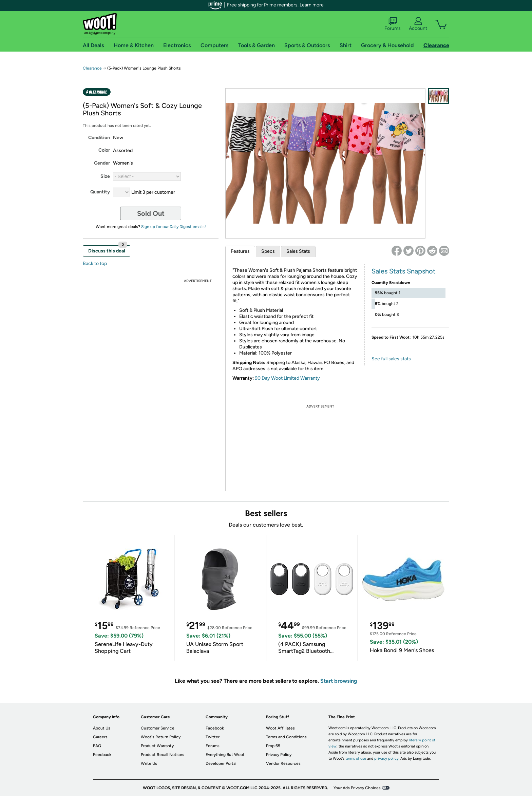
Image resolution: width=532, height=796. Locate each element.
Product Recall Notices (163, 755)
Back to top (95, 263)
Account (418, 24)
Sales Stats (298, 251)
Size (105, 176)
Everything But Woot (225, 755)
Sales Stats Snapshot (404, 271)
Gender (102, 163)
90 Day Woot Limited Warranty (287, 378)
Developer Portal (221, 763)
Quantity (100, 192)
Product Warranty (157, 746)
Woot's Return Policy (161, 737)
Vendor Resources (283, 763)
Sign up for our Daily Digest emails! (174, 227)
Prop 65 (273, 746)
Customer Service (158, 728)
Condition (99, 138)
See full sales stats (391, 359)
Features (240, 251)
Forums (393, 24)
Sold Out (151, 213)
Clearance (92, 68)
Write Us (149, 763)
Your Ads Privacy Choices (357, 788)
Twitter (213, 737)
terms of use (356, 759)
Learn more (312, 5)
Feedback (102, 755)
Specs (268, 251)
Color (104, 150)
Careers (100, 737)
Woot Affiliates (280, 728)
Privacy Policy (279, 755)
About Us (102, 728)
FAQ (97, 746)
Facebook (215, 728)
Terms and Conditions (286, 737)
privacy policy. (387, 759)
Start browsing (339, 681)
